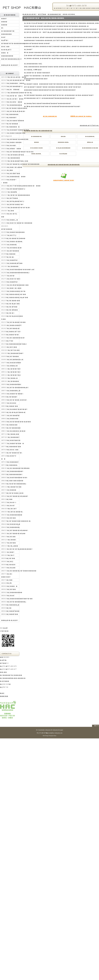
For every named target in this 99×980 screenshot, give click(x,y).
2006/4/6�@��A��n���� (10, 481)
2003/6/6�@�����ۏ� (10, 605)
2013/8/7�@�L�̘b (8, 257)
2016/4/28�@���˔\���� (10, 142)
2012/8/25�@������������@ (10, 273)
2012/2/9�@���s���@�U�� (10, 294)
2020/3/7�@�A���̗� (10, 124)
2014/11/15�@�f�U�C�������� (10, 195)
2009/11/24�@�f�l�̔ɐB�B (10, 369)
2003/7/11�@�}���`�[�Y (7, 575)
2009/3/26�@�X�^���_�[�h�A (10, 400)
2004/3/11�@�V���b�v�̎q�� (10, 534)
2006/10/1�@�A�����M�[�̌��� (10, 468)
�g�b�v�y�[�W (29, 14)
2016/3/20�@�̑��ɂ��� (10, 149)
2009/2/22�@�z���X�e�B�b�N (10, 409)
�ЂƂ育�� (42, 14)
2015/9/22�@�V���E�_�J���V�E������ (10, 164)
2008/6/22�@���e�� (10, 419)
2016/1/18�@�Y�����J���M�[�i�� (10, 152)
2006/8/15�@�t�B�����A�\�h (10, 478)
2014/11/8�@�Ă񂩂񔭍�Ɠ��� (10, 198)
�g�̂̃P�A (5, 40)
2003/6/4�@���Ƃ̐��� (10, 611)
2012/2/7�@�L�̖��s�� (10, 301)
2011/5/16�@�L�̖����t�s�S (10, 338)
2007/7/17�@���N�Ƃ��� (10, 443)
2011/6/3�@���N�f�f (10, 335)
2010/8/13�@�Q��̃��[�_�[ (10, 360)
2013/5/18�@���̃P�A (10, 260)
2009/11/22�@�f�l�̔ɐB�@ (10, 375)
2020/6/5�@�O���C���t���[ (10, 108)
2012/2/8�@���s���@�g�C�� (10, 297)
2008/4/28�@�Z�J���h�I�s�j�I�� (10, 422)
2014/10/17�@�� (8, 211)
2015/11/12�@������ (10, 158)
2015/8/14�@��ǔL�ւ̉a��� (10, 167)
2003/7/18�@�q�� (8, 568)
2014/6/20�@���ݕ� (10, 220)
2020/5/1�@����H (9, 118)
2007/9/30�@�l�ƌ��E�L (10, 440)
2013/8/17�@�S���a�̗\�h (10, 248)
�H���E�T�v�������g (10, 43)
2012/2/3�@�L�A (8, 313)
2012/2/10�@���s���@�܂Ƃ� (10, 291)
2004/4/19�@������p (10, 527)
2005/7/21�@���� (9, 490)
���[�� (4, 696)
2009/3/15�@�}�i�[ (9, 403)
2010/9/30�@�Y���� (10, 356)
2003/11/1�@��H (8, 552)
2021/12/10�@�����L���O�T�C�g (10, 93)
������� (6, 34)
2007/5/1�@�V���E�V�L (10, 453)
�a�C (4, 37)
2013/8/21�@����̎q (9, 245)
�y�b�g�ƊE (6, 50)
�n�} (2, 693)
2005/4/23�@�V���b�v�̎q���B (10, 496)
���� (5, 53)
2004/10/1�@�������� (10, 515)
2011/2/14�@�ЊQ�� (9, 347)
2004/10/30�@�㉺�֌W (9, 509)
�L (2, 28)
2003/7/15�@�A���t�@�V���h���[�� (10, 571)
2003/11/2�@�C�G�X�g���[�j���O (10, 549)
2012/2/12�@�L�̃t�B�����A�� (10, 285)
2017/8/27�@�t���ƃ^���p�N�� (10, 130)
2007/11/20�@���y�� (10, 434)
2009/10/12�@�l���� (10, 381)
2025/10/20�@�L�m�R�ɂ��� (10, 77)
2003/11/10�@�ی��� (10, 546)
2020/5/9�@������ (10, 114)
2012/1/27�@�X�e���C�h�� (10, 322)
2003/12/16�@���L (9, 540)
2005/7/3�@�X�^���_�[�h (10, 493)
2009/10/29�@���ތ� (9, 378)
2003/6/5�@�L (6, 608)
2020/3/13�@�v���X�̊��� (10, 121)
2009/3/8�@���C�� (10, 406)
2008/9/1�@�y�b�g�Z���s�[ (10, 412)
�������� (7, 56)
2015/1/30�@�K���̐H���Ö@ (10, 189)
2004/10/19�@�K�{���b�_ (10, 512)
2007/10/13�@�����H (10, 437)
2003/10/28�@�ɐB (8, 555)
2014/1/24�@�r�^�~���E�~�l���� (10, 223)
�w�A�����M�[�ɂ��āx (60, 32)
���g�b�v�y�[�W (10, 63)
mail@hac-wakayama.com (56, 733)
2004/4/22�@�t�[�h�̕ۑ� (10, 524)
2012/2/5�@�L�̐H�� (9, 307)
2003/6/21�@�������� (10, 592)
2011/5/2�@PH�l (7, 341)
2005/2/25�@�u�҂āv (9, 502)
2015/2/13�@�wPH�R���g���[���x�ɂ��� (10, 186)
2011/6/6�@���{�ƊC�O (10, 332)
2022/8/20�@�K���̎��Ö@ (10, 86)
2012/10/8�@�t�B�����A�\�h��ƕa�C (10, 270)
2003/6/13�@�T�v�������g (10, 602)
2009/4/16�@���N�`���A (10, 394)
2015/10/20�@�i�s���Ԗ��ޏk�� (10, 161)
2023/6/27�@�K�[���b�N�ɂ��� (10, 80)
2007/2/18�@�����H (10, 462)
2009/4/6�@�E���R (9, 397)
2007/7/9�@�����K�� (10, 447)
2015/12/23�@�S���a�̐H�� (10, 155)
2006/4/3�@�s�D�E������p (10, 484)
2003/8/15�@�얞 (7, 561)
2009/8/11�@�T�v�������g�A (10, 388)
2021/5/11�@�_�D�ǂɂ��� (10, 99)
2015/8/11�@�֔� (7, 170)
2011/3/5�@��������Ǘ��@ (10, 344)
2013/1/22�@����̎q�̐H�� (10, 263)
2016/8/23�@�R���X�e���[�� (10, 139)
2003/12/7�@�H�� (8, 543)
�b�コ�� (5, 47)
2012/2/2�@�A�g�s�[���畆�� (10, 318)
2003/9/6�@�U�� (8, 558)
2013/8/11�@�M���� (10, 251)
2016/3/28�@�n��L (9, 146)
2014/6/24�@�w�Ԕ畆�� (9, 215)
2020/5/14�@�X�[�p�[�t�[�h (10, 111)
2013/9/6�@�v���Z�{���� (10, 238)
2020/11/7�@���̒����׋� (10, 105)
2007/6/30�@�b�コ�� (10, 450)
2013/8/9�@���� (8, 254)
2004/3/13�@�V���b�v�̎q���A (10, 530)
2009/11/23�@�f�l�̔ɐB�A (10, 372)
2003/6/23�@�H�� (8, 589)
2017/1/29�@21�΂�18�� (6, 136)
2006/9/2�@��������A (10, 474)
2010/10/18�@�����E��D (10, 353)
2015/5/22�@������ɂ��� (10, 177)
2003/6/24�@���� (9, 586)
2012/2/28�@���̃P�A (10, 282)
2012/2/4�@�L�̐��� (9, 310)
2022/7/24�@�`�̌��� (10, 90)
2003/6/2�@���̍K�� (10, 614)
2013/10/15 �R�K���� (7, 228)
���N (4, 19)
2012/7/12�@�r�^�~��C (10, 279)
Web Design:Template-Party (49, 736)
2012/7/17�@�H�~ (8, 276)
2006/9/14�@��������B (10, 471)
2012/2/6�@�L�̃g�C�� (10, 304)
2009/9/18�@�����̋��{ (10, 384)
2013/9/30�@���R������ (10, 232)
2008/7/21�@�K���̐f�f (10, 416)
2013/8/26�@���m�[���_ (10, 242)
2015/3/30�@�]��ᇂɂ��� (9, 181)
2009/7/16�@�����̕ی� (10, 391)
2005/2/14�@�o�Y (8, 506)
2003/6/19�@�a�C (8, 596)
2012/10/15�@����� (10, 266)
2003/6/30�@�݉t (7, 583)
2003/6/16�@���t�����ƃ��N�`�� (10, 599)
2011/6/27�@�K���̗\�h (10, 328)
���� (4, 22)
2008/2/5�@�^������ (10, 428)
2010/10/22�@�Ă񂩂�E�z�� (10, 350)
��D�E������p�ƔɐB (10, 59)
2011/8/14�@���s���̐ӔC (10, 325)
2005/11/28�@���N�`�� (10, 487)
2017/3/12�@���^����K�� (10, 133)
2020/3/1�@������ (10, 127)
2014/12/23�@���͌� (9, 192)
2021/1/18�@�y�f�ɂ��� (10, 102)
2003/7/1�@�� (7, 580)
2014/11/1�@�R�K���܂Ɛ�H (10, 204)
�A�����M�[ (54, 14)
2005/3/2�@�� (7, 499)
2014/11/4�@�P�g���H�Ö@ (10, 201)
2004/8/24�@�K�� (8, 518)
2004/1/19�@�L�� (8, 537)
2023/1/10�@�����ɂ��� (10, 83)
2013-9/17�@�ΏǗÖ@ (9, 235)
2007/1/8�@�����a (9, 465)
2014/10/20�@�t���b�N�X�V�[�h (10, 208)
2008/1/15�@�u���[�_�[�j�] (10, 431)
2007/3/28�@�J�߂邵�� (9, 457)
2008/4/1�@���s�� (9, 425)
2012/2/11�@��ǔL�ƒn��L (10, 288)
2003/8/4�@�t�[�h (8, 565)
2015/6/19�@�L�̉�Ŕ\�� (10, 173)
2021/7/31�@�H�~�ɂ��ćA (10, 96)
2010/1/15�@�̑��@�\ (10, 366)
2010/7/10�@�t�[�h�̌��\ (10, 363)
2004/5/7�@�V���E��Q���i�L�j (10, 521)
